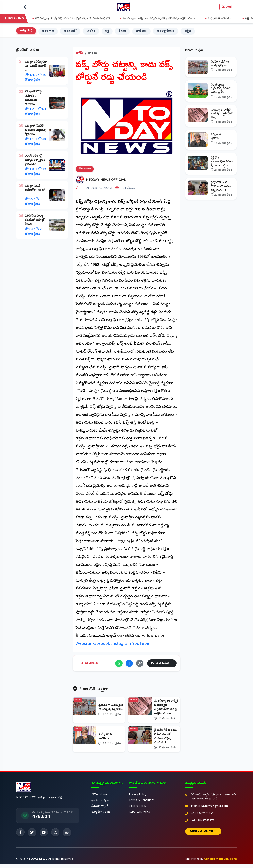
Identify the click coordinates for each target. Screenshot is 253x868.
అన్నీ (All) (26, 32)
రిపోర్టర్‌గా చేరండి (101, 816)
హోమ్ (79, 55)
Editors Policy (138, 810)
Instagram (121, 646)
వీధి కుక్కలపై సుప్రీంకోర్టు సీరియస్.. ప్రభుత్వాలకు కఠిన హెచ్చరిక (78, 19)
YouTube (141, 646)
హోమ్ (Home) (100, 798)
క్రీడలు (126, 32)
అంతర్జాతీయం (170, 32)
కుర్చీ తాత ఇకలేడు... (225, 19)
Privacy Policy (138, 798)
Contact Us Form (203, 835)
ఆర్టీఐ (193, 32)
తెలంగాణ (49, 32)
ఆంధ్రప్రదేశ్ (72, 32)
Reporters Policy (139, 816)
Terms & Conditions (142, 804)
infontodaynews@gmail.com (209, 810)
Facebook (101, 646)
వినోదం (93, 32)
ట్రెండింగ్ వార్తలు (100, 804)
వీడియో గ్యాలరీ (100, 810)
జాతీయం (145, 32)
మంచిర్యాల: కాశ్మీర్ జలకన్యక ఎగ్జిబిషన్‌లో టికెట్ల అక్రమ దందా (164, 19)
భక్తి (110, 32)
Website (83, 646)
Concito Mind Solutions (220, 863)
